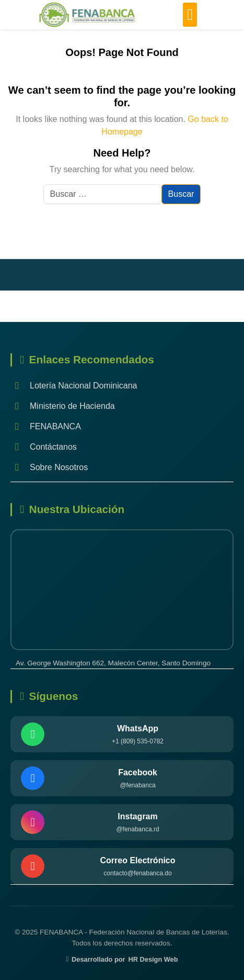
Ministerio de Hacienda (63, 406)
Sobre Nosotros (49, 467)
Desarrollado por (122, 959)
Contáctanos (44, 447)
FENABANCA (46, 426)
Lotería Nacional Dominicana (74, 386)
